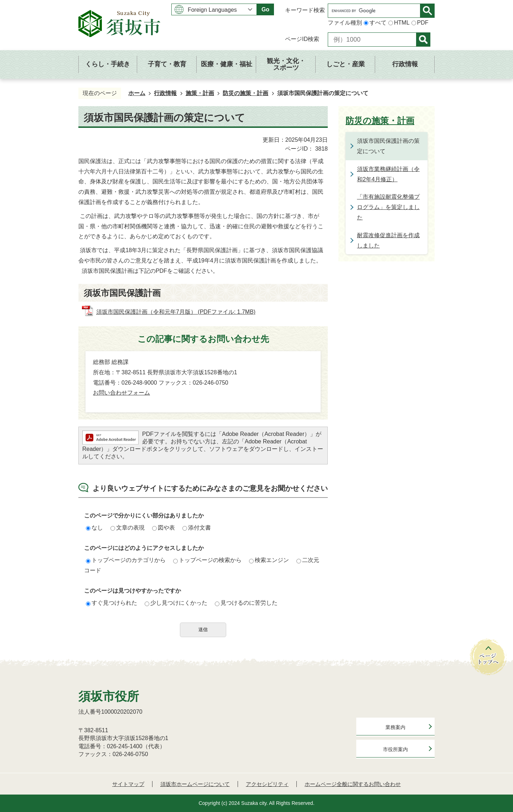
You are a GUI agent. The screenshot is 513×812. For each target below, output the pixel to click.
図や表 (164, 528)
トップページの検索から (207, 560)
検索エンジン (269, 560)
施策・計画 (200, 93)
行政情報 (165, 93)
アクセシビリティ (267, 784)
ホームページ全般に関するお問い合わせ (353, 784)
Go (265, 9)
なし (94, 528)
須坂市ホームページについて (195, 784)
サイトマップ (128, 784)
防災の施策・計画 (245, 93)
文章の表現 (128, 528)
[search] (376, 11)
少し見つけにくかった (176, 603)
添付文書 (197, 528)
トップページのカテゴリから (126, 560)
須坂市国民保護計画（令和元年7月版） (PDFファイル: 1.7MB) (176, 312)
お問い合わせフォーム (121, 393)
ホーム (137, 93)
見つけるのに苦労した (246, 603)
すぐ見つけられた (112, 603)
